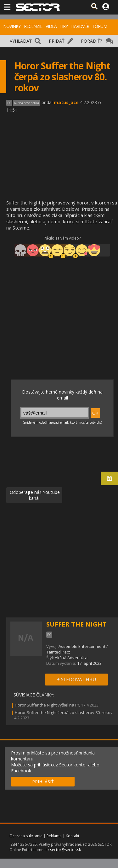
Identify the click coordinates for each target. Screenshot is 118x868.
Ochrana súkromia (26, 836)
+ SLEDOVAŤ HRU (76, 679)
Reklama (54, 836)
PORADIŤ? (91, 41)
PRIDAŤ (57, 41)
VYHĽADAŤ (21, 41)
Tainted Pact (58, 652)
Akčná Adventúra (71, 658)
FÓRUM (100, 26)
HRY (64, 26)
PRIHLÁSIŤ (43, 782)
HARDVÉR (80, 26)
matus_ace (66, 102)
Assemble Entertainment (82, 646)
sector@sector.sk (65, 850)
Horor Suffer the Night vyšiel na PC (48, 705)
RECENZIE (33, 26)
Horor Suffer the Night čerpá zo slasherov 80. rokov (64, 712)
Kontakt (73, 836)
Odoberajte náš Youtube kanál (34, 495)
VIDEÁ (51, 26)
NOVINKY (12, 26)
